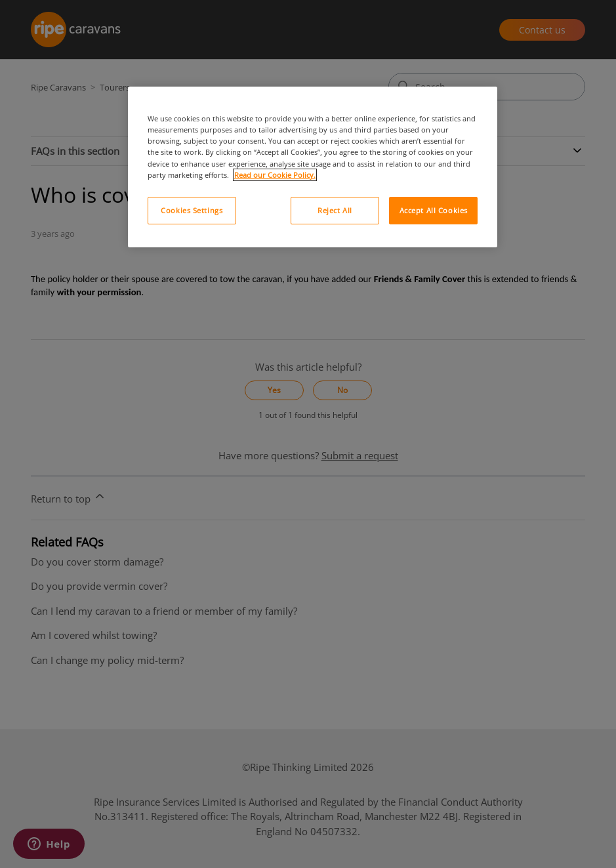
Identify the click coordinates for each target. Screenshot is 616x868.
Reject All (335, 210)
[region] (313, 167)
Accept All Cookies (434, 210)
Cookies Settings (192, 210)
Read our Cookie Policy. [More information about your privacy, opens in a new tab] (275, 175)
